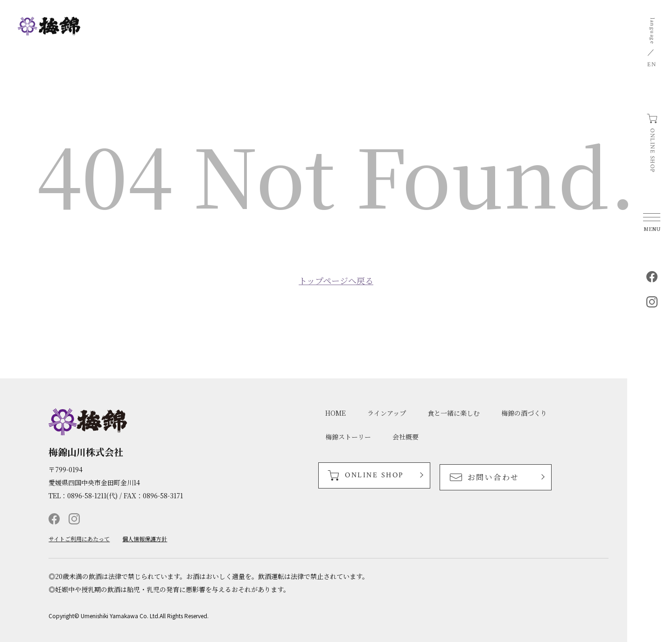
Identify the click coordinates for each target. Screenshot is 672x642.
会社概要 (406, 437)
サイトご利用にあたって (79, 539)
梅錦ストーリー (348, 437)
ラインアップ (387, 413)
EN (652, 65)
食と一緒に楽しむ (454, 413)
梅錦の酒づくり (524, 413)
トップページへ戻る (336, 281)
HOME (336, 413)
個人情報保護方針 (145, 539)
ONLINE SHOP (652, 151)
